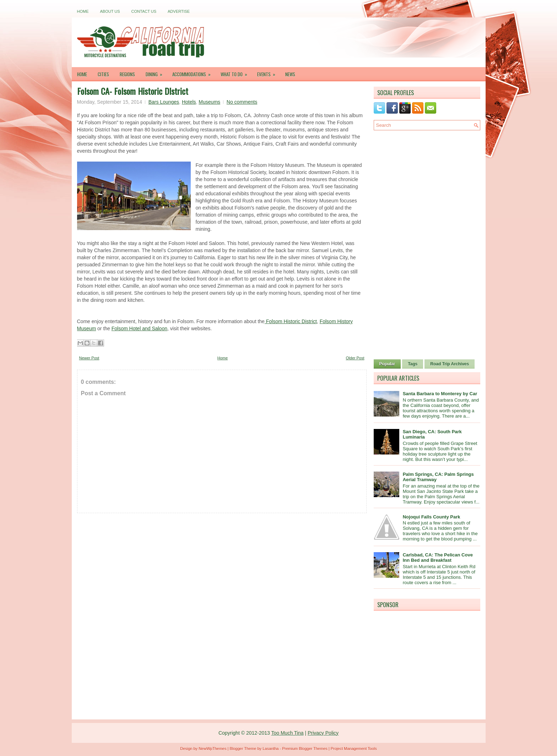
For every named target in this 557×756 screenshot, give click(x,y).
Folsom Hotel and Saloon (139, 328)
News (290, 74)
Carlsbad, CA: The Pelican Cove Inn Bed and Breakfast (438, 558)
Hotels (189, 102)
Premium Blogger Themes (305, 749)
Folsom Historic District (291, 321)
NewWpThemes (212, 749)
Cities (103, 74)
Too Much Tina (287, 733)
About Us (110, 11)
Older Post (355, 358)
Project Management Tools (354, 749)
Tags (413, 364)
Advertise (179, 11)
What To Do (236, 72)
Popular (387, 364)
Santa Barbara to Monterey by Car (440, 394)
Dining (156, 72)
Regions (127, 74)
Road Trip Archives (450, 364)
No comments (242, 102)
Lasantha (271, 749)
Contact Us (144, 11)
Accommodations (194, 72)
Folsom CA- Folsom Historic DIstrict (133, 91)
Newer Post (89, 358)
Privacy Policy (323, 733)
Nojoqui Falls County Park (432, 517)
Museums (209, 102)
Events (269, 72)
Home (83, 11)
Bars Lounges (164, 102)
